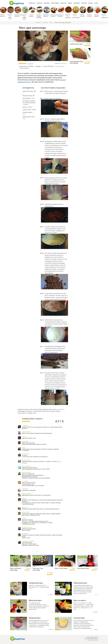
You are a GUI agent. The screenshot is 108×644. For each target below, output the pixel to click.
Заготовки (55, 3)
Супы (96, 3)
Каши (70, 3)
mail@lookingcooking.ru (92, 640)
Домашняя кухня (60, 66)
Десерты (47, 3)
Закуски (63, 3)
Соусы (90, 3)
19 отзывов (30, 64)
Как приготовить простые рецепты (17, 3)
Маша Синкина (62, 63)
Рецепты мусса (74, 33)
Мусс (12, 584)
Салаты (84, 3)
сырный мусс (61, 409)
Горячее (40, 3)
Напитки (77, 3)
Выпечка (32, 3)
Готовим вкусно (17, 639)
